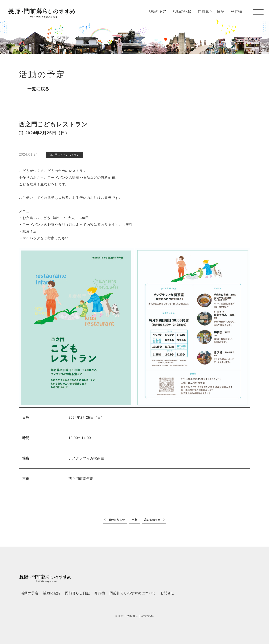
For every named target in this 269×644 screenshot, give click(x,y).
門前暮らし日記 (211, 12)
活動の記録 (182, 12)
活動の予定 (157, 12)
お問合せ (167, 593)
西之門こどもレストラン (64, 155)
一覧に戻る (38, 89)
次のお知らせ (152, 520)
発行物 (236, 12)
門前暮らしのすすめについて (133, 593)
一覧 (134, 520)
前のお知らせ (117, 520)
